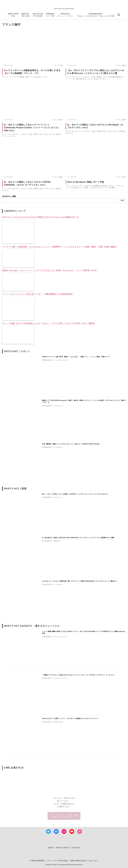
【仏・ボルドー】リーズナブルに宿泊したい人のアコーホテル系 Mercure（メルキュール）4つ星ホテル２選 (96, 72)
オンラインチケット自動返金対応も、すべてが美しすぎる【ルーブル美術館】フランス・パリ (32, 72)
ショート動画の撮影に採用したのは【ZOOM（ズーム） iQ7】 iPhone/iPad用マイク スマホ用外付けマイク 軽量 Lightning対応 (84, 632)
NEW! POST (13, 15)
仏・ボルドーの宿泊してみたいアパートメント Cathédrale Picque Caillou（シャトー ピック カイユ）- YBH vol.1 (32, 128)
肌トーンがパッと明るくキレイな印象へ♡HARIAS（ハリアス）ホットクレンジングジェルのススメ (75, 494)
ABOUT (51, 848)
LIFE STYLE (38, 15)
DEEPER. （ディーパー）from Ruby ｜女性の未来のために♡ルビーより (68, 861)
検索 (122, 200)
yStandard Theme (51, 865)
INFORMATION (95, 15)
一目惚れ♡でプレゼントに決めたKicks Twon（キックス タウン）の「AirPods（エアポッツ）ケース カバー (79, 675)
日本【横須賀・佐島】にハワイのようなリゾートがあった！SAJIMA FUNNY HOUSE (71, 444)
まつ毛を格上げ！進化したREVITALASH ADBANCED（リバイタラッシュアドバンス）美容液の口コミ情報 (78, 538)
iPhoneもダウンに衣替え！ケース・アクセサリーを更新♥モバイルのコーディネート (70, 718)
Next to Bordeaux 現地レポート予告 (86, 182)
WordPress (79, 865)
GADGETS (65, 15)
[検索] (119, 15)
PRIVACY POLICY (63, 848)
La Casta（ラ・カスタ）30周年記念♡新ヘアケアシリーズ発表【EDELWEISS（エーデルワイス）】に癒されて (80, 581)
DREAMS (50, 15)
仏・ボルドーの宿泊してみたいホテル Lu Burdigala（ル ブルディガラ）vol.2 (95, 126)
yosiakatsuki (63, 865)
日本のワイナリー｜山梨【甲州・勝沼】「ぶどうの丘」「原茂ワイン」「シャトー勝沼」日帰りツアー (76, 357)
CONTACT (76, 848)
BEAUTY (26, 15)
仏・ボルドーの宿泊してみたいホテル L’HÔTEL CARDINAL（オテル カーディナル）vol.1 (27, 183)
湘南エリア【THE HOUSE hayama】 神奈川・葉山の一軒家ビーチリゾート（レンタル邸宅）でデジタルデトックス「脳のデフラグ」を (84, 401)
